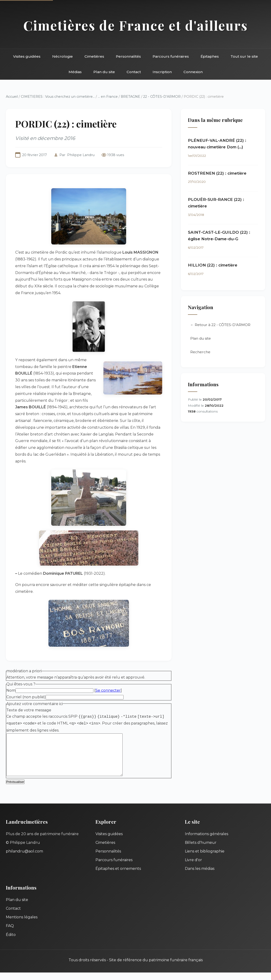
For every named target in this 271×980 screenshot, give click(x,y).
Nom (11, 690)
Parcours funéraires (171, 56)
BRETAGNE (130, 97)
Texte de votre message (29, 710)
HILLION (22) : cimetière (213, 265)
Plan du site (104, 72)
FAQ (10, 933)
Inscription (162, 72)
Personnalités (128, 56)
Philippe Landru (81, 155)
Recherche (200, 352)
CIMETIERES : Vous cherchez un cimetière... (58, 97)
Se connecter (108, 690)
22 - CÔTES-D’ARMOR (162, 97)
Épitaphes (210, 56)
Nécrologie (62, 56)
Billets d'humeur (201, 850)
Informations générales (207, 841)
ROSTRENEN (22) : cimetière (217, 173)
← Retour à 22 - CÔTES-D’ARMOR (220, 325)
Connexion (193, 72)
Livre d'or (193, 867)
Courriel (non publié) (26, 697)
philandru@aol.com (24, 859)
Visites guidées (27, 56)
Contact (134, 72)
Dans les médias (200, 876)
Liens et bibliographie (205, 859)
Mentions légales (22, 925)
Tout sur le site (244, 56)
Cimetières (94, 56)
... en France (108, 97)
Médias (75, 72)
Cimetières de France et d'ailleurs (136, 25)
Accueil (12, 97)
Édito (11, 942)
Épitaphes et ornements (118, 876)
